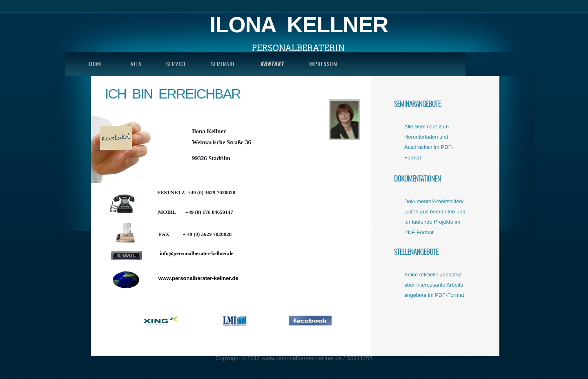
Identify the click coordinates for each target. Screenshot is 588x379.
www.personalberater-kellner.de (198, 278)
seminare (223, 64)
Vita (136, 64)
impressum (323, 64)
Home (96, 64)
